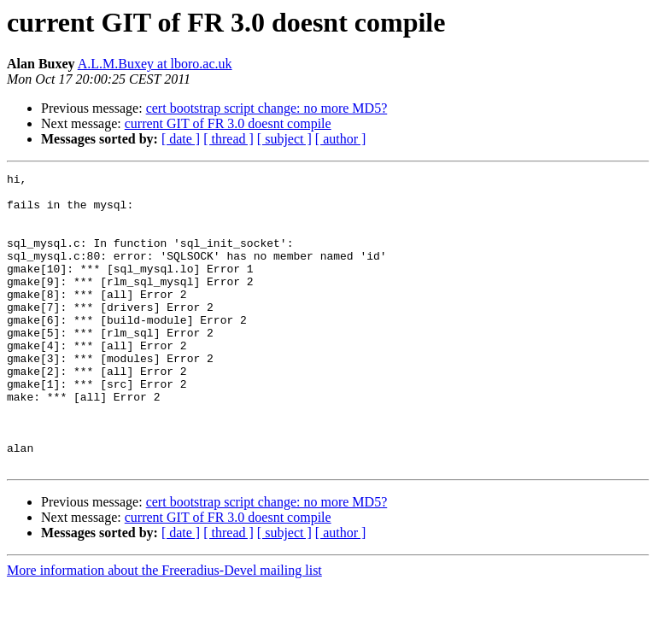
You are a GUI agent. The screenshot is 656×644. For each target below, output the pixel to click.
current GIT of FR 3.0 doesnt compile (228, 123)
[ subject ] (284, 139)
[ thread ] (228, 139)
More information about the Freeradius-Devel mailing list (164, 629)
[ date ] (181, 139)
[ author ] (341, 139)
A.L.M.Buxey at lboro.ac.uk (155, 64)
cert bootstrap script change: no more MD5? (267, 108)
